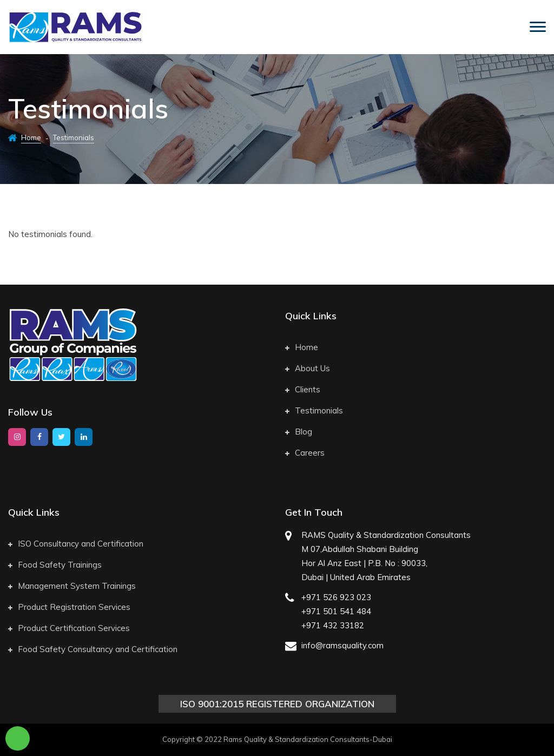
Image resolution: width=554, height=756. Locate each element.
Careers (305, 453)
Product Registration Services (69, 607)
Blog (299, 432)
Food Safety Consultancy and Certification (93, 649)
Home (31, 137)
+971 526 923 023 (336, 597)
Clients (303, 389)
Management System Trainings (72, 586)
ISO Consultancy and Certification (76, 544)
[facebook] (39, 437)
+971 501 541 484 (336, 611)
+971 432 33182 (333, 625)
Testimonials (314, 410)
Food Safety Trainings (55, 565)
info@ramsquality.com (342, 645)
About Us (308, 368)
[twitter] (61, 437)
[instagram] (17, 437)
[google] (84, 437)
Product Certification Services (69, 628)
